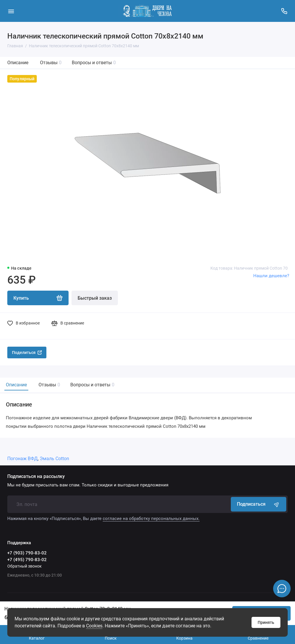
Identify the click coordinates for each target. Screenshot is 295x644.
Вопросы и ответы (94, 63)
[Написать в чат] (282, 589)
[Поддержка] (284, 11)
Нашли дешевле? (271, 276)
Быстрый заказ (95, 298)
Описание (18, 63)
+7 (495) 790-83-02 (27, 560)
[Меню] (11, 11)
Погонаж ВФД (22, 459)
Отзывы (51, 63)
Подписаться (259, 504)
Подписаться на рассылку (36, 477)
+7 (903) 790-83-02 (27, 553)
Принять (266, 622)
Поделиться (27, 352)
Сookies (94, 626)
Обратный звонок (25, 566)
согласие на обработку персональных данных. (151, 519)
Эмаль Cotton (54, 459)
